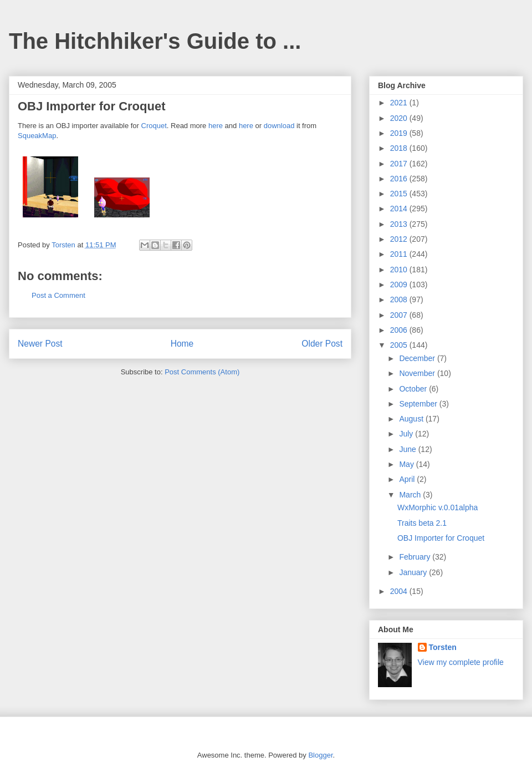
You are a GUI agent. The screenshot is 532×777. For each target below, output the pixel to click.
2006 (400, 330)
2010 (400, 270)
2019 (400, 133)
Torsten (443, 647)
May (407, 464)
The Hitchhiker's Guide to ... (155, 41)
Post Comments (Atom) (202, 372)
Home (182, 344)
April (408, 479)
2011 (400, 254)
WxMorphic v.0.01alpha (438, 507)
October (414, 389)
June (408, 449)
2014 (400, 209)
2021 (400, 103)
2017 (400, 164)
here (216, 126)
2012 (400, 239)
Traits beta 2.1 (422, 523)
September (419, 404)
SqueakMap (37, 136)
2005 (400, 345)
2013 (400, 224)
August (412, 419)
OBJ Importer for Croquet (441, 538)
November (418, 373)
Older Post (322, 344)
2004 (400, 591)
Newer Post (40, 344)
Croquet (154, 126)
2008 (400, 299)
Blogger (320, 755)
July (407, 434)
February (416, 557)
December (418, 358)
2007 (400, 315)
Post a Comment (58, 295)
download (279, 126)
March (411, 495)
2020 (400, 118)
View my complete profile (461, 662)
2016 (400, 179)
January (414, 572)
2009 (400, 285)
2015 (400, 194)
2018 (400, 148)
